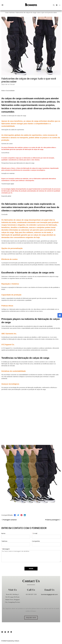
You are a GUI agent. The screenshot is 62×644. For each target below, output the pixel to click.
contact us (31, 581)
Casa (7, 12)
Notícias (12, 12)
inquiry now (31, 618)
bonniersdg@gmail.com (49, 600)
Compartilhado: (7, 515)
